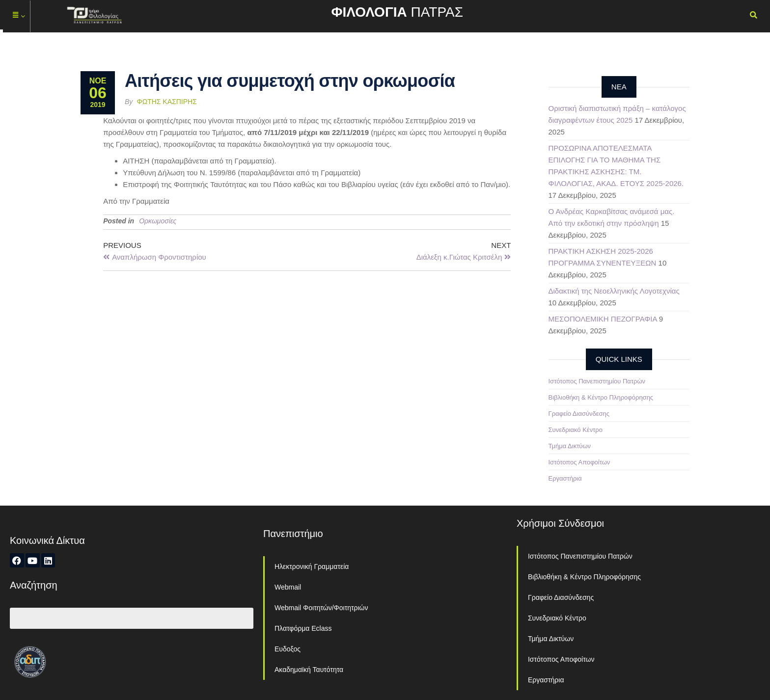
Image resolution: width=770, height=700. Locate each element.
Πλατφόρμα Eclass (303, 628)
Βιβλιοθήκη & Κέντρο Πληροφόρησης (601, 397)
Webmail (288, 587)
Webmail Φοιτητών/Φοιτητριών (321, 608)
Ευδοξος (288, 649)
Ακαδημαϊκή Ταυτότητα (309, 670)
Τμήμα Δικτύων (570, 446)
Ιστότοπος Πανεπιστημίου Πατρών (597, 381)
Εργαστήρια (565, 478)
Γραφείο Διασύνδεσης (579, 414)
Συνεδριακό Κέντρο (576, 430)
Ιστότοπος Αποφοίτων (579, 462)
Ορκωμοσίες (158, 221)
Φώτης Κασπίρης (167, 102)
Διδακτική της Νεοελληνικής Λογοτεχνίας (614, 291)
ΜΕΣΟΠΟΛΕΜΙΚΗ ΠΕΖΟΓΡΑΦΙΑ (603, 319)
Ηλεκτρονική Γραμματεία (312, 566)
